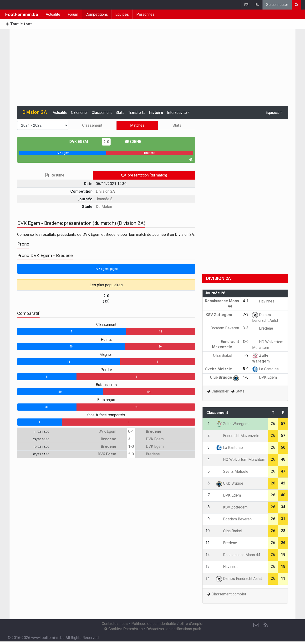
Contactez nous (115, 624)
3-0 (246, 342)
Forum (73, 14)
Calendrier (79, 113)
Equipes (122, 14)
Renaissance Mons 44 (238, 555)
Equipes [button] (272, 113)
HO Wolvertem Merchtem (241, 460)
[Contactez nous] (256, 625)
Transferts (137, 113)
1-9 (246, 355)
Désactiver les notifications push (174, 629)
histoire (156, 113)
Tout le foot (19, 24)
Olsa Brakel (226, 355)
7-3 (246, 314)
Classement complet (229, 594)
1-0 (131, 446)
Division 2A (105, 191)
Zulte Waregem (232, 424)
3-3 (246, 328)
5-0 (246, 369)
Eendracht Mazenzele (238, 436)
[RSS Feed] (265, 625)
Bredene (129, 142)
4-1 (246, 301)
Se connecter (277, 5)
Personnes (145, 14)
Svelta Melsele (222, 369)
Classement (102, 113)
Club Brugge (224, 377)
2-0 (106, 142)
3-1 (131, 439)
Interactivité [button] (177, 113)
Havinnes (263, 301)
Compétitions (97, 14)
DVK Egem (82, 142)
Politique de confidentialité (154, 624)
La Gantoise (265, 369)
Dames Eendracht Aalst (239, 579)
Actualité (53, 14)
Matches (137, 125)
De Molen (104, 207)
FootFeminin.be (22, 14)
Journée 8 (104, 199)
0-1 (131, 431)
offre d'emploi (191, 624)
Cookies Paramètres (123, 629)
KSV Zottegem (222, 315)
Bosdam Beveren (234, 519)
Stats (120, 113)
